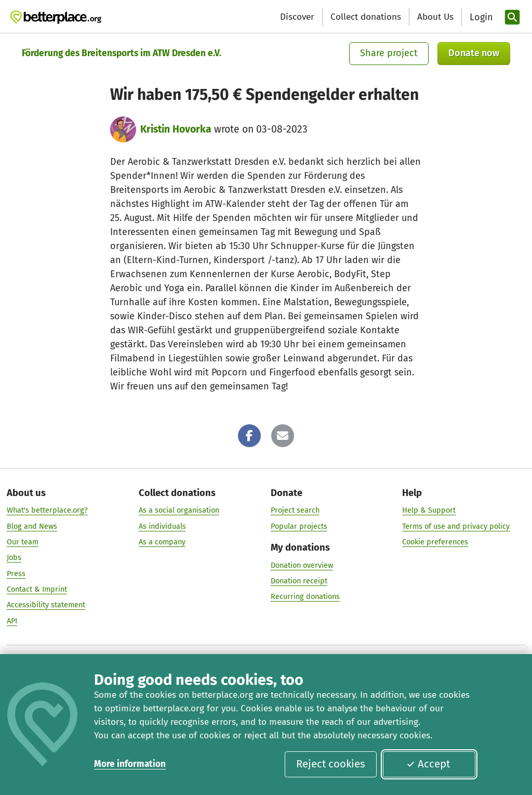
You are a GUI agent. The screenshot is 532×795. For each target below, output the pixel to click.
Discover (297, 17)
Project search (295, 511)
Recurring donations (305, 597)
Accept (428, 764)
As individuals (162, 526)
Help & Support (429, 511)
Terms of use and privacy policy (456, 526)
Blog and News (32, 526)
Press (16, 574)
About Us (435, 17)
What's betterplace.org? (47, 511)
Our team (23, 542)
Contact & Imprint (37, 589)
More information (130, 764)
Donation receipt (299, 581)
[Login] (480, 17)
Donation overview (302, 565)
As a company (162, 542)
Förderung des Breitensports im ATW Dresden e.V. (122, 53)
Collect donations (366, 17)
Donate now (474, 53)
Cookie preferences (435, 542)
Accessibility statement (46, 605)
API (12, 621)
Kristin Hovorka (176, 129)
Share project (389, 53)
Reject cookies (331, 764)
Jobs (14, 558)
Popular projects (299, 526)
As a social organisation (179, 511)
